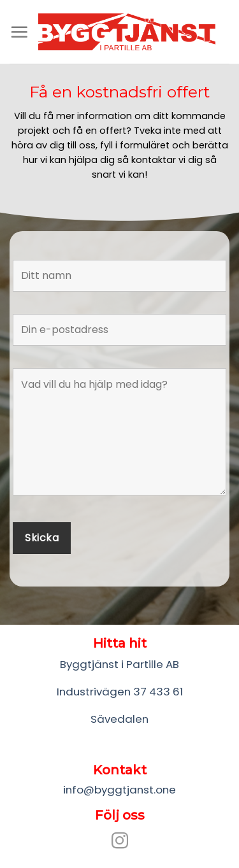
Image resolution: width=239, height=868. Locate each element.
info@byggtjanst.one (119, 790)
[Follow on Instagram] (120, 842)
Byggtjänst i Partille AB (119, 664)
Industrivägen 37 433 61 (120, 692)
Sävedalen (119, 719)
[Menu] (19, 32)
